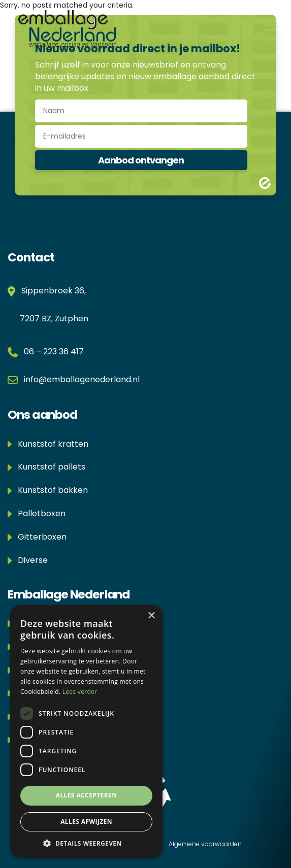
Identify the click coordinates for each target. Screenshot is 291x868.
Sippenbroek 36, (52, 291)
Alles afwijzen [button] (86, 822)
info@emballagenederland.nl (82, 379)
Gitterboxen (37, 537)
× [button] (151, 616)
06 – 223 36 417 (54, 352)
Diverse (28, 560)
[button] (86, 843)
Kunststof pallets (46, 467)
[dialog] (86, 731)
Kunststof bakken (48, 490)
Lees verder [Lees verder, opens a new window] (80, 692)
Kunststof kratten (48, 444)
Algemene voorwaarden (205, 844)
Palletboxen (37, 513)
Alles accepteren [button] (87, 795)
